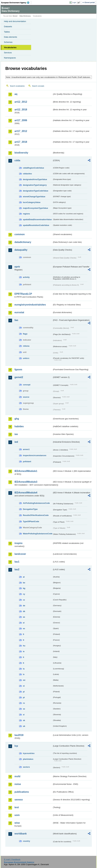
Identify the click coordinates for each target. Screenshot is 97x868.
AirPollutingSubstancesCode (36, 503)
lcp (16, 746)
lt (23, 663)
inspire (18, 543)
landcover (20, 554)
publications (22, 792)
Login (74, 2)
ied (16, 442)
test (17, 807)
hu (24, 646)
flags (25, 334)
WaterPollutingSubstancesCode (38, 534)
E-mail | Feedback (12, 859)
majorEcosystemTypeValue (35, 208)
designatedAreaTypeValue (35, 179)
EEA (16, 3)
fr (24, 640)
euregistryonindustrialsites (30, 305)
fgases (18, 369)
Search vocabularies (17, 86)
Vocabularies (10, 47)
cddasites (27, 174)
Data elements (11, 37)
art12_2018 (21, 110)
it (23, 657)
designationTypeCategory (35, 185)
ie (24, 651)
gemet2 (19, 377)
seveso (19, 800)
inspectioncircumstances (35, 455)
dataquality (21, 250)
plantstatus (28, 759)
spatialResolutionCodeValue (36, 225)
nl (24, 686)
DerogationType (30, 509)
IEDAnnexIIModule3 (26, 482)
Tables (7, 32)
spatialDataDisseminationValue (37, 219)
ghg (17, 419)
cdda (17, 160)
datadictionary (23, 242)
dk (24, 611)
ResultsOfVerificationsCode (36, 515)
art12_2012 (21, 102)
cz (24, 600)
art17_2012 (21, 131)
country (26, 841)
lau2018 (19, 735)
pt (24, 697)
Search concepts (38, 86)
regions (26, 214)
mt (24, 680)
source (26, 397)
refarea (26, 346)
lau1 (17, 562)
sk (24, 720)
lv (24, 674)
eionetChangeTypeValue (34, 197)
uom (17, 815)
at (24, 577)
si (24, 715)
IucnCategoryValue (32, 202)
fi (23, 634)
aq (16, 94)
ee (24, 617)
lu (24, 669)
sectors (26, 767)
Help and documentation (15, 21)
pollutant (27, 461)
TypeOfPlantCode (31, 521)
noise (18, 784)
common (20, 234)
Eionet (15, 16)
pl (24, 692)
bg (24, 588)
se (24, 709)
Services (8, 53)
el (24, 623)
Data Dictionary (25, 16)
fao (16, 320)
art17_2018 (21, 142)
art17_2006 (21, 120)
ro (24, 703)
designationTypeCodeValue (36, 191)
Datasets (8, 26)
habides (19, 426)
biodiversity (21, 153)
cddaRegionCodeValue (33, 168)
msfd (17, 776)
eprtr (17, 267)
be (24, 583)
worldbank (21, 834)
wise (17, 823)
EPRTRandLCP (23, 294)
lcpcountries (29, 753)
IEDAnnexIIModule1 (26, 471)
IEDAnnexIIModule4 (26, 493)
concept (27, 385)
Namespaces (10, 58)
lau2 (17, 569)
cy (24, 594)
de (24, 606)
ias (16, 434)
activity (26, 277)
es (24, 628)
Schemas (8, 42)
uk (24, 726)
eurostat (19, 312)
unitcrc (26, 358)
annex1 (26, 449)
